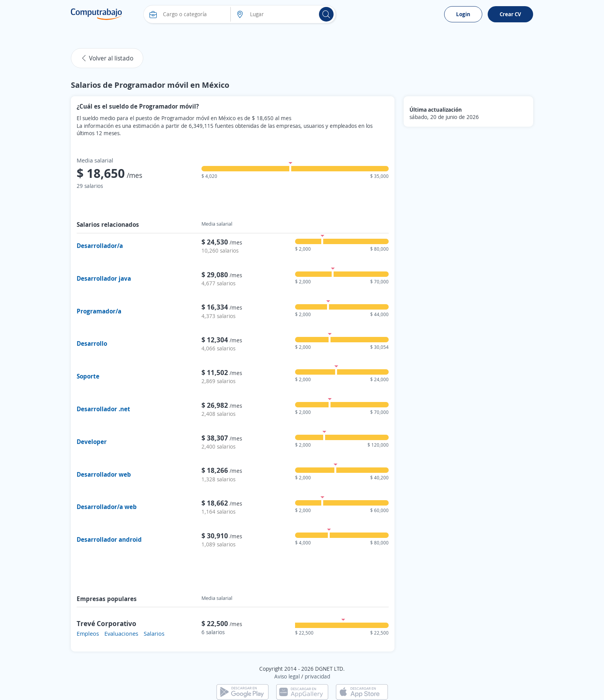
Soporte (88, 376)
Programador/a (99, 311)
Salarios (154, 633)
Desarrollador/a (100, 246)
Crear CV (510, 14)
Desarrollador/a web (107, 507)
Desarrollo (92, 343)
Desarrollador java (104, 278)
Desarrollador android (109, 539)
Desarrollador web (104, 474)
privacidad (317, 676)
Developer (92, 442)
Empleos (88, 633)
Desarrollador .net (103, 409)
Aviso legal (287, 676)
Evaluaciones (121, 633)
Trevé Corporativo (107, 623)
